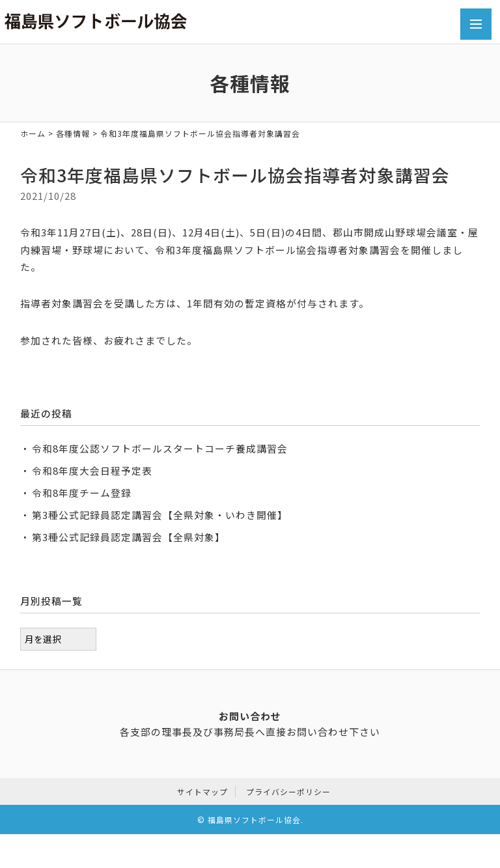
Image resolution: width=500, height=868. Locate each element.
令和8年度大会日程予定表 (92, 470)
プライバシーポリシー (288, 789)
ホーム (33, 133)
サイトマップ (202, 789)
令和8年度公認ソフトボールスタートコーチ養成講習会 (160, 448)
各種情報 (73, 133)
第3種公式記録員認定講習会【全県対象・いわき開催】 (160, 515)
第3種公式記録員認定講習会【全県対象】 (129, 537)
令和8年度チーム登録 (82, 493)
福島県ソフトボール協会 (254, 817)
